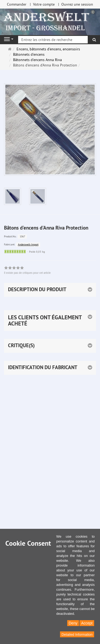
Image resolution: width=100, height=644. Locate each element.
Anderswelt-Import (28, 244)
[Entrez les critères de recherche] (53, 40)
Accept (87, 623)
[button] (50, 321)
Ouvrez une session (77, 4)
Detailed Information (77, 634)
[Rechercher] (94, 40)
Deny (73, 623)
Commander (17, 4)
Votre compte (44, 4)
